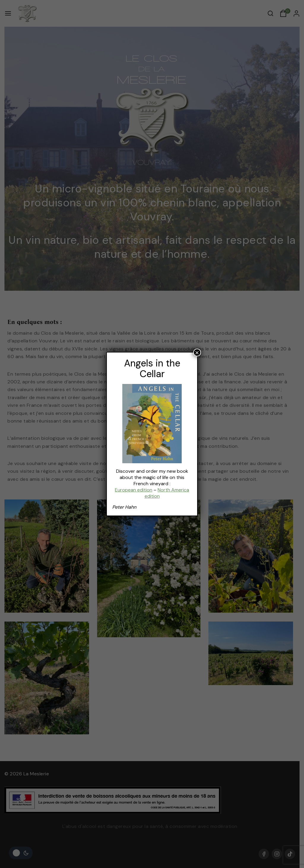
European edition (134, 490)
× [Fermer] (197, 352)
